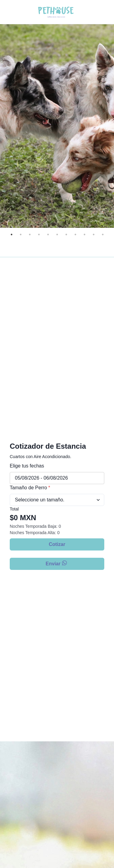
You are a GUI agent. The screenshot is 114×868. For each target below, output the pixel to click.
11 (103, 234)
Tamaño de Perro (30, 488)
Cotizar (57, 544)
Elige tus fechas (27, 466)
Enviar (57, 564)
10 (94, 234)
